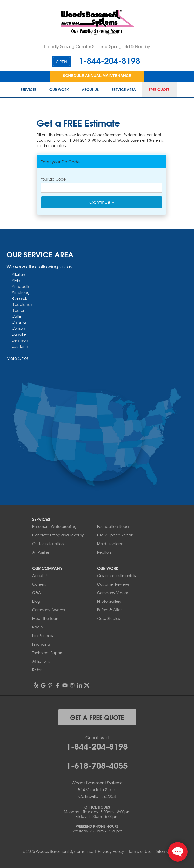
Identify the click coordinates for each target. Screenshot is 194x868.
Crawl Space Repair (115, 535)
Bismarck (19, 298)
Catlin (17, 316)
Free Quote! (160, 90)
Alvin (16, 280)
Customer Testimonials (116, 575)
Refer (37, 670)
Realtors (104, 552)
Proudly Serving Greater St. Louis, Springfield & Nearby (97, 46)
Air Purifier (41, 552)
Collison (18, 328)
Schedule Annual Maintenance (97, 75)
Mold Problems (110, 544)
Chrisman (20, 322)
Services (28, 90)
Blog (36, 601)
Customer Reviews (113, 584)
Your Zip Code (53, 179)
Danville (19, 334)
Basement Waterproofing (54, 526)
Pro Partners (42, 635)
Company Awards (48, 610)
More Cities (17, 358)
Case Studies (108, 618)
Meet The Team (46, 618)
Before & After (109, 610)
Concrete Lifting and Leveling (58, 535)
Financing (41, 644)
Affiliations (41, 661)
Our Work (59, 90)
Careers (39, 584)
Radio (38, 627)
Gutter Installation (48, 544)
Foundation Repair (114, 526)
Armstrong (21, 292)
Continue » (102, 202)
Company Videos (113, 593)
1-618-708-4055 (97, 765)
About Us (90, 90)
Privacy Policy (111, 851)
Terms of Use (140, 851)
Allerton (18, 274)
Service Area (124, 90)
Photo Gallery (109, 601)
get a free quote (97, 717)
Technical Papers (47, 653)
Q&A (36, 593)
